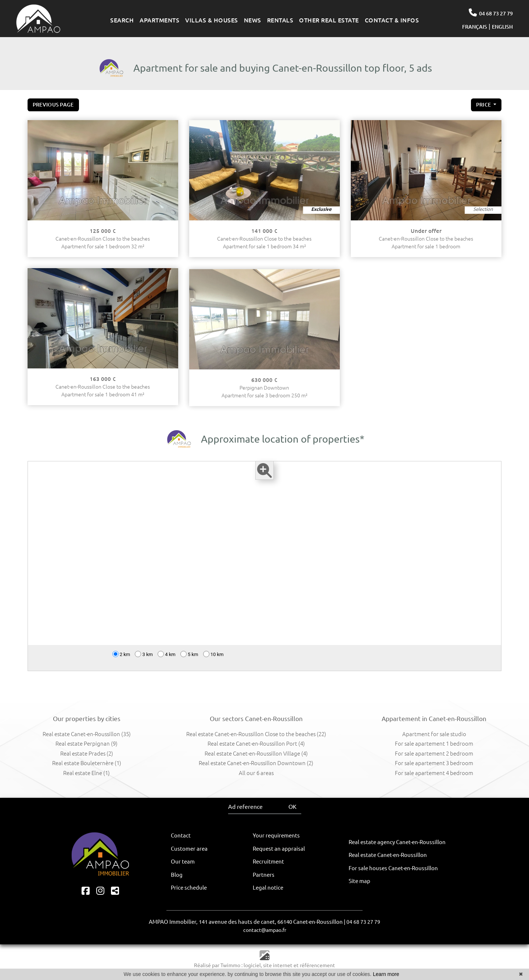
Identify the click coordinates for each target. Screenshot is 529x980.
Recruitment (268, 862)
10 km (213, 660)
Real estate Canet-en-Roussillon (388, 855)
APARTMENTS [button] (159, 20)
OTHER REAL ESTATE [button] (329, 20)
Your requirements (276, 835)
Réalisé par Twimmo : (218, 965)
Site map (359, 881)
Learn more (386, 974)
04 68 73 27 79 (491, 12)
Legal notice (268, 888)
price (484, 107)
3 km (144, 660)
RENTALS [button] (280, 20)
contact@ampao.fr (265, 930)
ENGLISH (502, 27)
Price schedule (189, 888)
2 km (121, 660)
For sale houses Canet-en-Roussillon (393, 868)
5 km (189, 660)
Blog (177, 875)
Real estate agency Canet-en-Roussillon (397, 842)
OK (292, 807)
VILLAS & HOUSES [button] (212, 20)
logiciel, (253, 965)
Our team (183, 862)
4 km (167, 660)
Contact (181, 835)
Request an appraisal (279, 849)
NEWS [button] (253, 20)
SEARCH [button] (122, 20)
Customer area (189, 849)
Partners (264, 875)
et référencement (314, 965)
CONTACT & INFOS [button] (392, 20)
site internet (278, 965)
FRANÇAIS (475, 27)
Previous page (53, 105)
